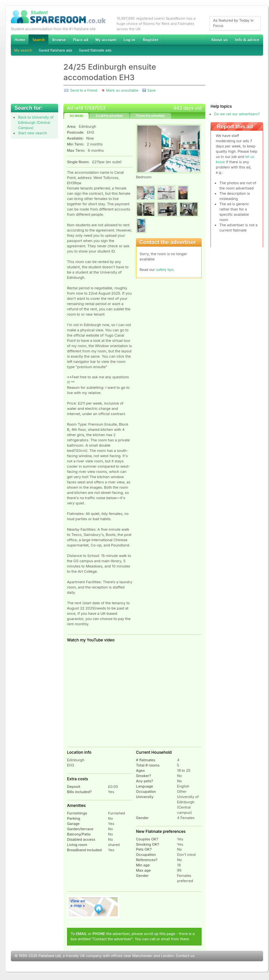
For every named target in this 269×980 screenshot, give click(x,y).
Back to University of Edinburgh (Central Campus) (36, 122)
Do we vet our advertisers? (237, 114)
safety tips (165, 270)
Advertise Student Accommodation (80, 40)
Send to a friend (84, 90)
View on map (93, 907)
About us (219, 40)
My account (106, 40)
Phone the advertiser (150, 116)
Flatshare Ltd (50, 956)
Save (151, 90)
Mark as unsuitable (122, 90)
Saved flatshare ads (56, 50)
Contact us (185, 956)
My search (23, 50)
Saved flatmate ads (95, 50)
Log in (129, 40)
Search (38, 40)
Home (20, 40)
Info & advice (247, 40)
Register (151, 40)
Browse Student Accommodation (59, 40)
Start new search (33, 133)
